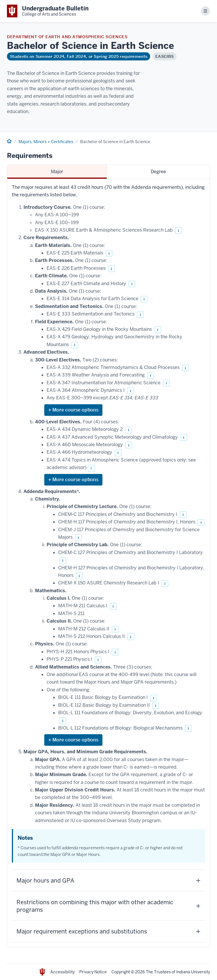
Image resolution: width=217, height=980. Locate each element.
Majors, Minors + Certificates (46, 142)
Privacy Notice (93, 972)
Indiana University (193, 972)
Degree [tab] (158, 172)
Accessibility (62, 972)
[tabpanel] (108, 563)
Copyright (121, 972)
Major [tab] (57, 172)
